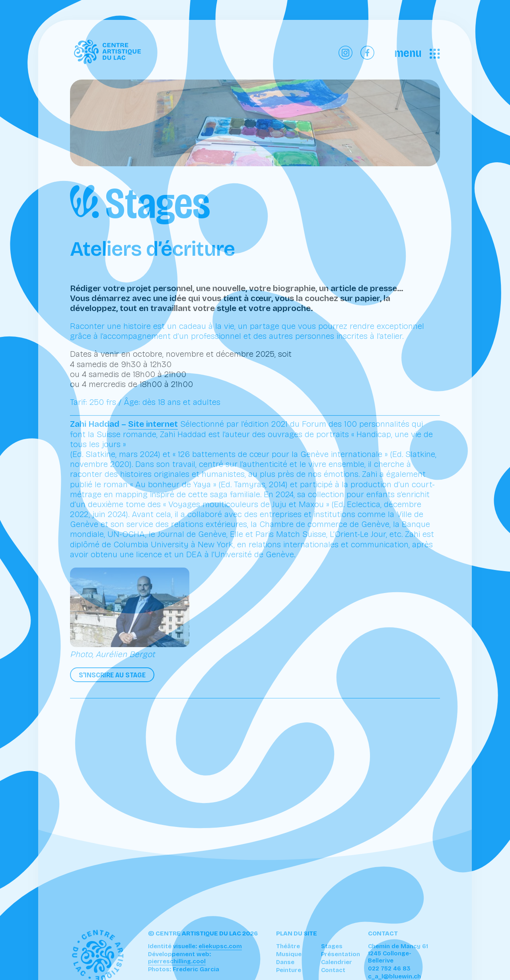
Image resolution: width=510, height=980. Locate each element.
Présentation (341, 954)
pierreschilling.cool (177, 961)
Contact (333, 970)
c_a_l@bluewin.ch (394, 976)
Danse (285, 962)
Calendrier (337, 962)
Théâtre (288, 946)
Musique (289, 954)
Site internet (153, 424)
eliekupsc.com (220, 946)
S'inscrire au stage (112, 675)
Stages (332, 946)
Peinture (289, 970)
